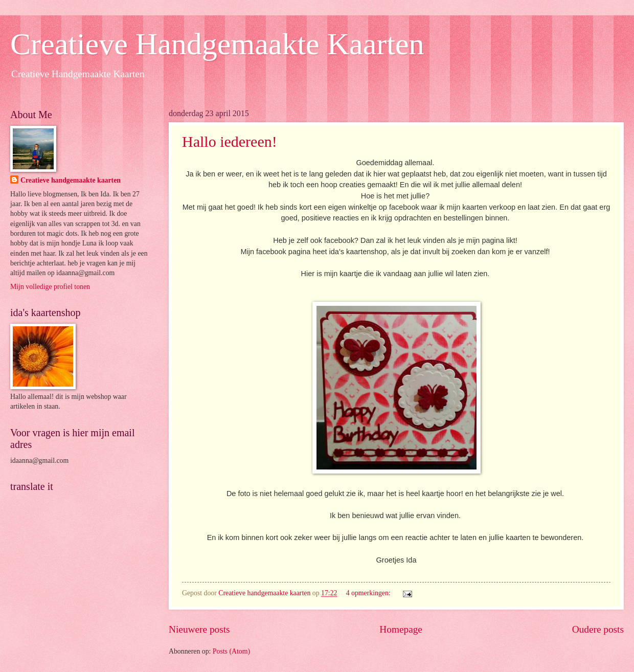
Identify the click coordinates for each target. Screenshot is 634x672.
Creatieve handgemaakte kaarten (71, 180)
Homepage (401, 629)
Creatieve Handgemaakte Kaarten (217, 44)
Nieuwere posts (199, 629)
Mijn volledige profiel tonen (50, 287)
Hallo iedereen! (230, 141)
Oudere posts (598, 629)
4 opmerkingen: (369, 593)
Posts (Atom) (231, 651)
